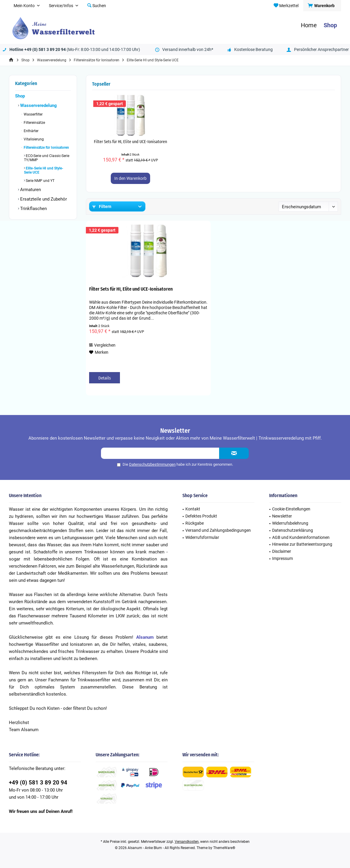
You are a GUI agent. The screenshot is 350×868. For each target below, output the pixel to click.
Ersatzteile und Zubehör (43, 199)
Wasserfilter (33, 114)
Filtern (102, 206)
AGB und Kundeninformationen (301, 537)
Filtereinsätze (34, 123)
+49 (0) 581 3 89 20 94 (38, 783)
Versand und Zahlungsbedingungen (218, 530)
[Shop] (330, 25)
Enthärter (31, 131)
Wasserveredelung (38, 105)
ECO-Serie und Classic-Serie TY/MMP (47, 158)
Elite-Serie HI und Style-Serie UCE (44, 170)
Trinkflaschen (33, 209)
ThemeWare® (224, 848)
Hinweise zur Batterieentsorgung (302, 544)
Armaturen (30, 190)
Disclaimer (282, 551)
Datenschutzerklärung (293, 530)
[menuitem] (322, 6)
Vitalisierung (33, 139)
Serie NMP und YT (40, 181)
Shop (20, 96)
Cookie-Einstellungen (291, 509)
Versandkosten (187, 842)
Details (105, 378)
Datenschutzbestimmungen (152, 464)
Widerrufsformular (202, 537)
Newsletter (282, 516)
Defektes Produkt (201, 516)
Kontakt (193, 509)
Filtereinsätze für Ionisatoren (46, 148)
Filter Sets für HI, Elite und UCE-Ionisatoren (130, 142)
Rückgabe (195, 523)
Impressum (282, 558)
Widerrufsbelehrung (290, 523)
